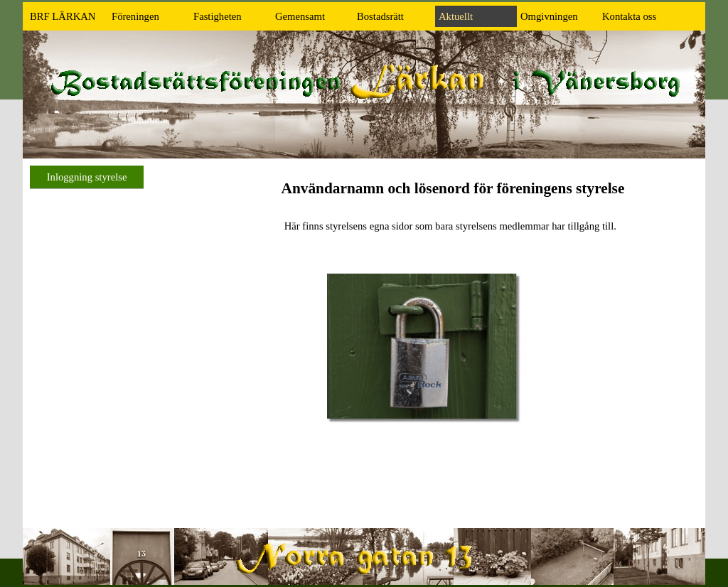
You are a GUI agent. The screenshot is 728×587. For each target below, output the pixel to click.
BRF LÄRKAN (63, 16)
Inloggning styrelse (87, 177)
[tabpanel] (453, 206)
